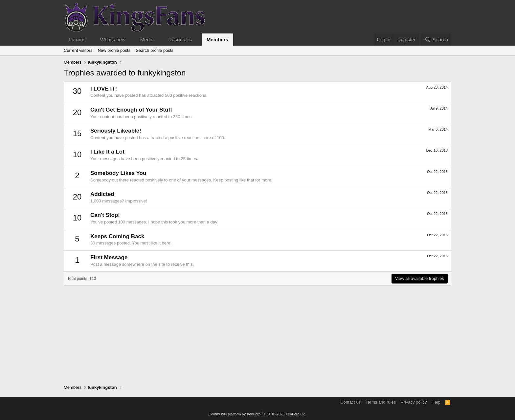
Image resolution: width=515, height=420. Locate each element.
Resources (180, 40)
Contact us (350, 402)
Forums (77, 40)
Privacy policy (414, 402)
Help (436, 402)
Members (217, 40)
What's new (113, 40)
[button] (91, 40)
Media (147, 40)
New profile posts (114, 50)
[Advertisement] (257, 332)
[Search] (436, 40)
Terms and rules (381, 402)
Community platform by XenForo (257, 414)
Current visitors (78, 50)
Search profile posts (155, 50)
